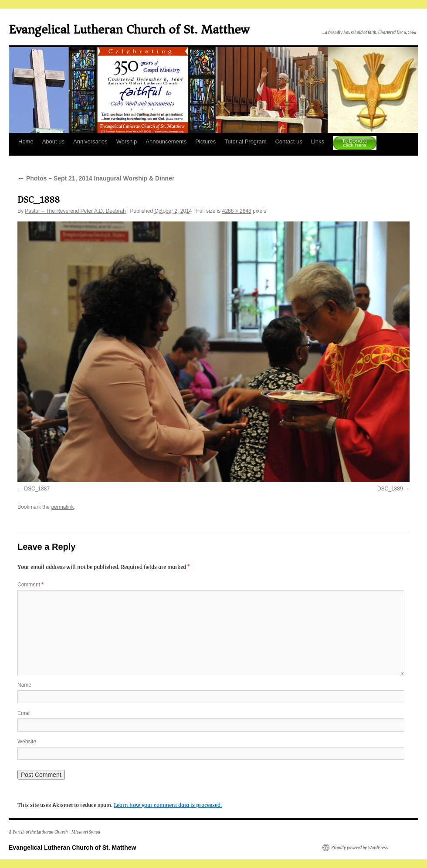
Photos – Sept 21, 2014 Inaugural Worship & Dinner (96, 178)
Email (24, 713)
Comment (30, 585)
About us (53, 141)
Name (24, 685)
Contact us (288, 141)
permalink (62, 507)
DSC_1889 (390, 489)
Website (27, 742)
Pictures (205, 141)
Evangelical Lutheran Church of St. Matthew (129, 29)
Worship (127, 141)
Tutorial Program (245, 141)
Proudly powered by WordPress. (360, 848)
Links (318, 141)
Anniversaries (90, 141)
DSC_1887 (37, 489)
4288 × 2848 (237, 211)
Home (26, 141)
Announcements (166, 141)
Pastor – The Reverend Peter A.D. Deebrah (75, 211)
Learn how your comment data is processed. (168, 804)
